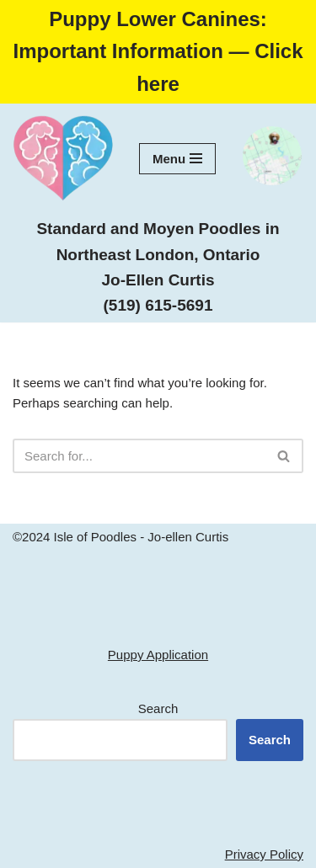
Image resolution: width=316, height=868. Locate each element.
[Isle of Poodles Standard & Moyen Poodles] (63, 158)
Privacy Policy (264, 854)
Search (158, 708)
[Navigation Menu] (177, 159)
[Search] (139, 456)
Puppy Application (158, 655)
